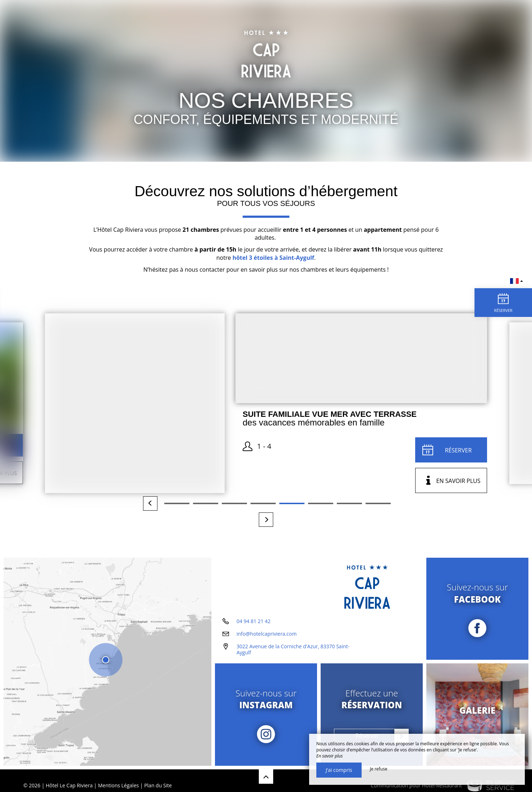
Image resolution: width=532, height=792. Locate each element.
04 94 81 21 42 (254, 621)
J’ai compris (339, 770)
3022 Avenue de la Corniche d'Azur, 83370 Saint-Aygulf (293, 649)
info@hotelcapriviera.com (267, 634)
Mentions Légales (119, 785)
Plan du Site (158, 785)
